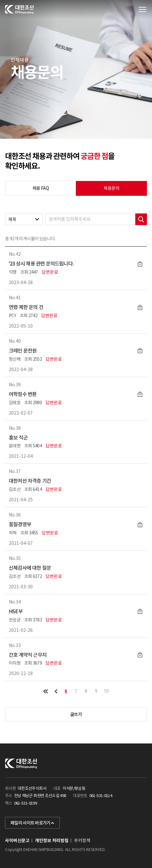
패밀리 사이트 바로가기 (32, 823)
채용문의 (111, 188)
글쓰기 (76, 714)
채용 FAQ (41, 188)
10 (106, 691)
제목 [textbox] (12, 219)
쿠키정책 (82, 841)
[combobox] (24, 219)
